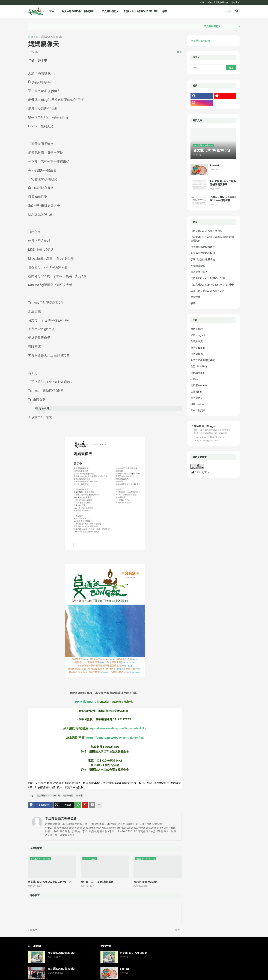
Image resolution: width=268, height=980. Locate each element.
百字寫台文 (197, 398)
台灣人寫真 (197, 341)
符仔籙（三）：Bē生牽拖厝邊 (97, 882)
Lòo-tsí (215, 165)
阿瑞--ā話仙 (197, 404)
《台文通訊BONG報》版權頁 (206, 231)
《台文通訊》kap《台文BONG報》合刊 (212, 284)
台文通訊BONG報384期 (61, 969)
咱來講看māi (197, 373)
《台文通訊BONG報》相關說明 (76, 11)
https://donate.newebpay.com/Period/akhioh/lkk (117, 728)
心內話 (194, 379)
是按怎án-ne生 (199, 385)
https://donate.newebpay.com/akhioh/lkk (115, 738)
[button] (228, 11)
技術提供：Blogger (203, 426)
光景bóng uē (198, 335)
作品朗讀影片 (198, 266)
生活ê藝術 (196, 392)
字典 (165, 11)
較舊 (177, 930)
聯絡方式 (236, 2)
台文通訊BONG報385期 (61, 953)
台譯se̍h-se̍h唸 (199, 366)
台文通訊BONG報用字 (203, 247)
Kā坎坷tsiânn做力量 (145, 882)
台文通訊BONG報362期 (49, 37)
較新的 (34, 930)
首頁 (202, 2)
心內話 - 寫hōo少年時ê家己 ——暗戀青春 (223, 199)
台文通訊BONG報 (200, 41)
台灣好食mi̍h (198, 348)
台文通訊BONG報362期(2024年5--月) (50, 882)
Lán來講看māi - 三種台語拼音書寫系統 (223, 183)
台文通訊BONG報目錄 (203, 253)
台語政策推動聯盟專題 (203, 360)
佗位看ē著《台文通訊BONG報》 (208, 278)
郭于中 (79, 795)
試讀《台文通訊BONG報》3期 (141, 11)
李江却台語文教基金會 (218, 2)
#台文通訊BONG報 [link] (87, 702)
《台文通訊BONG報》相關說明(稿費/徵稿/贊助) (212, 239)
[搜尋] (209, 68)
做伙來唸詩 (68, 795)
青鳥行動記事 (198, 410)
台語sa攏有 (197, 354)
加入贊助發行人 (110, 11)
